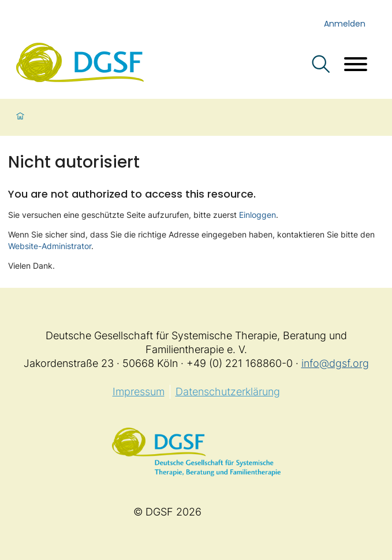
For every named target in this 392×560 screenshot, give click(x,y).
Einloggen (257, 215)
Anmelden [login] (345, 24)
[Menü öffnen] (356, 66)
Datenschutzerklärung (228, 392)
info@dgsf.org (335, 363)
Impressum (139, 392)
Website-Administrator (50, 246)
